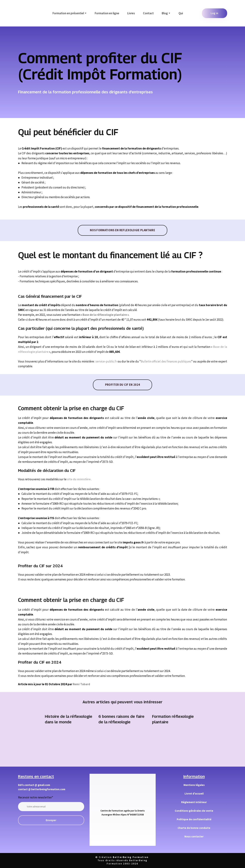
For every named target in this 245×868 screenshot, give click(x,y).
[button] (215, 13)
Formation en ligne (107, 13)
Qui (181, 13)
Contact (148, 13)
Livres (131, 13)
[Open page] (69, 744)
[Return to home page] (26, 13)
